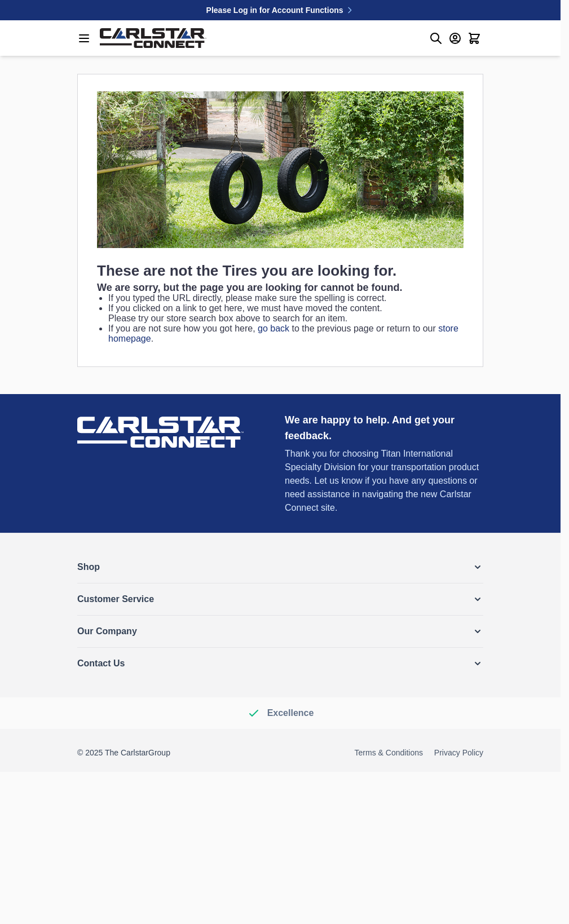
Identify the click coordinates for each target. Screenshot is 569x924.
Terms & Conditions (389, 753)
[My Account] (455, 38)
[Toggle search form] (436, 38)
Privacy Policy (459, 753)
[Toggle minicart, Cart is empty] (474, 38)
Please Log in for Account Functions (281, 10)
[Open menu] (84, 38)
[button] (280, 567)
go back (274, 328)
